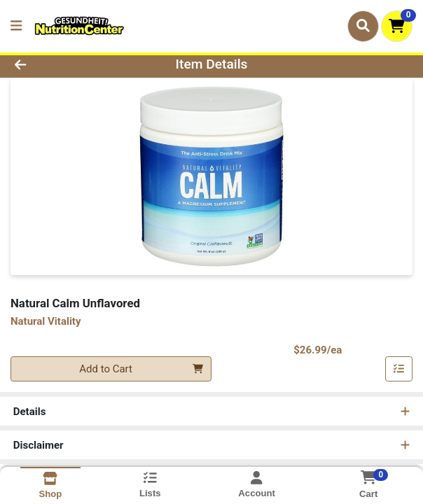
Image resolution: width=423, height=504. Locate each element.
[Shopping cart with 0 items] (397, 26)
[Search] (363, 26)
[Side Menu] (16, 26)
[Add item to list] (399, 369)
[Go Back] (61, 65)
